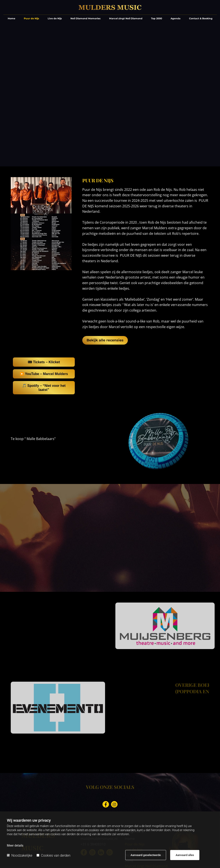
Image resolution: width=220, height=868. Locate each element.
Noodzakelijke (20, 855)
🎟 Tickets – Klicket (44, 362)
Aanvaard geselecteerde (146, 855)
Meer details (15, 845)
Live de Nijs (55, 18)
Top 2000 (157, 18)
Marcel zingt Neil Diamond (126, 18)
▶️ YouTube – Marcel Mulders (44, 374)
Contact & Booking (201, 18)
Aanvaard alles (185, 855)
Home (11, 18)
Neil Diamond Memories (86, 18)
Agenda (176, 18)
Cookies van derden (53, 855)
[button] (105, 340)
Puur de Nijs (31, 18)
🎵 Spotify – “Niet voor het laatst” (44, 388)
